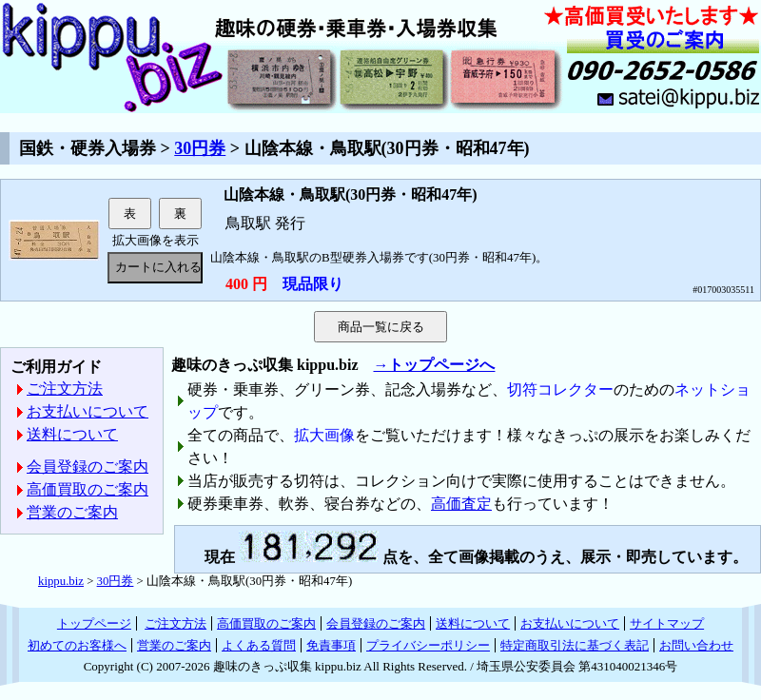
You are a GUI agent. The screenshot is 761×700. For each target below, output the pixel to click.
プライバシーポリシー (428, 645)
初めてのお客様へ (77, 645)
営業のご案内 (72, 512)
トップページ (94, 623)
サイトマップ (667, 623)
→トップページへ (434, 365)
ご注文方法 (65, 389)
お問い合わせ (696, 645)
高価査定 (461, 504)
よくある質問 (259, 645)
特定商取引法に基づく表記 (575, 645)
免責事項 (331, 645)
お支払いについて (88, 411)
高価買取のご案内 (88, 489)
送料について (72, 434)
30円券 (200, 148)
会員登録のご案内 (88, 467)
